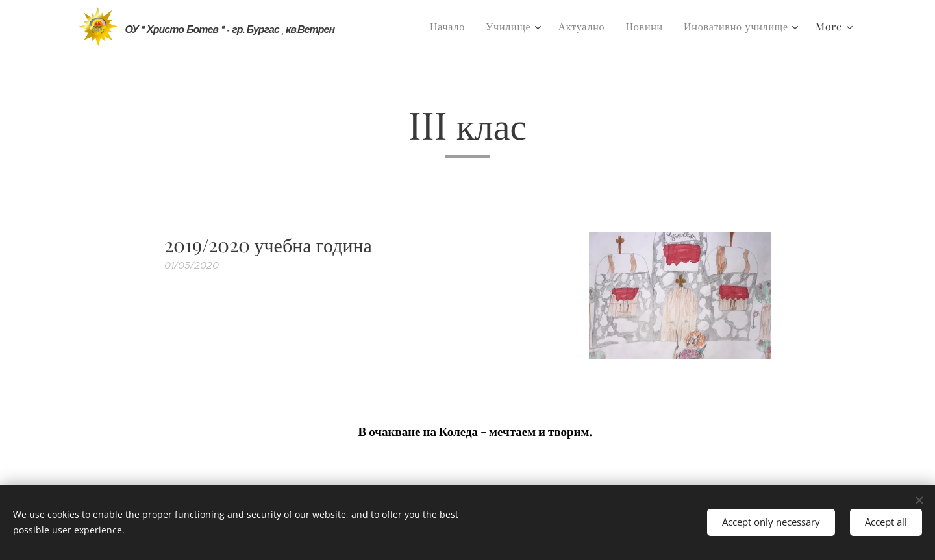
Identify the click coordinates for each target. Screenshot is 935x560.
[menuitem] (451, 27)
